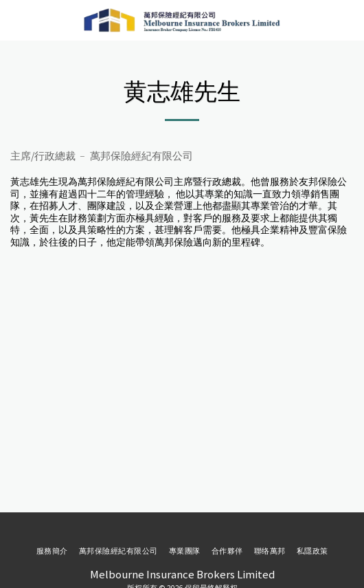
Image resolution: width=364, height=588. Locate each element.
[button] (15, 20)
